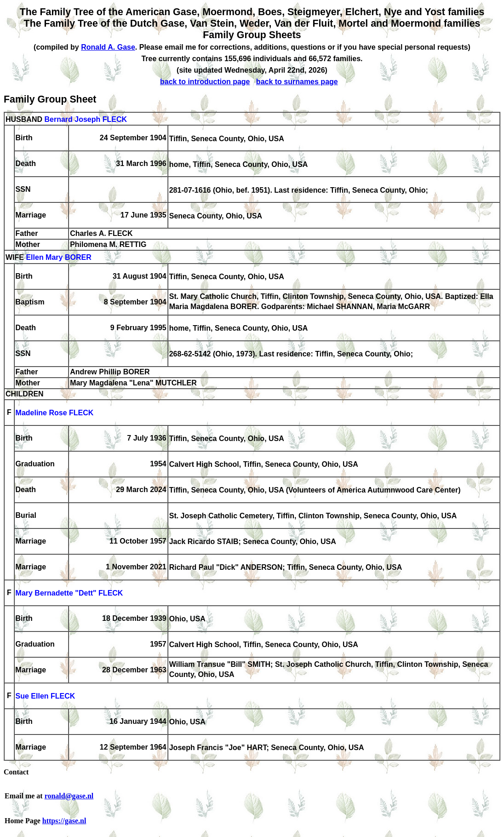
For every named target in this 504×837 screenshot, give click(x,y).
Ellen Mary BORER (58, 258)
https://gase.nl (64, 821)
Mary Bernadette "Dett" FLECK (69, 593)
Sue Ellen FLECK (46, 697)
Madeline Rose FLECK (55, 413)
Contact (16, 772)
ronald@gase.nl (69, 796)
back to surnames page (297, 82)
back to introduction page (205, 82)
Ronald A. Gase (108, 47)
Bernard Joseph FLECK (86, 119)
